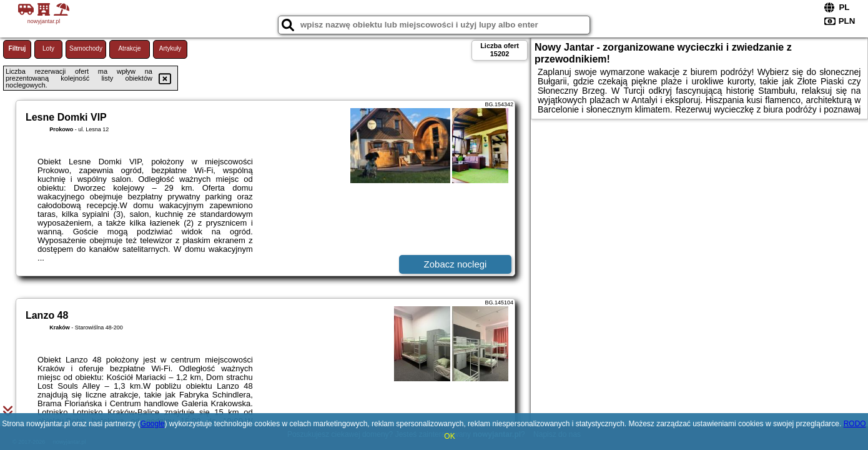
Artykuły (170, 48)
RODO (855, 424)
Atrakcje (129, 48)
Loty (48, 48)
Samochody (86, 48)
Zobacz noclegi (456, 264)
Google (153, 424)
